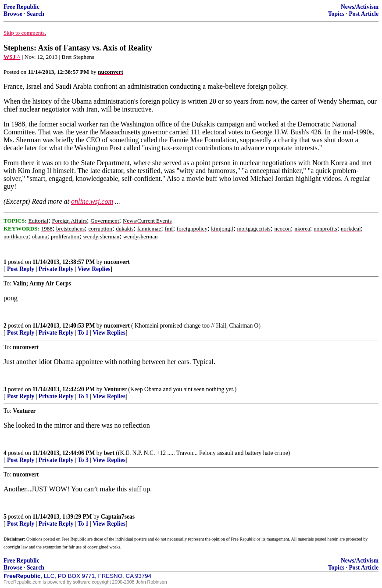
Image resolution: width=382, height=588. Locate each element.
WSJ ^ (12, 57)
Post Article (364, 14)
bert (109, 453)
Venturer (115, 389)
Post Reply (21, 269)
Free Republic (21, 7)
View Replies (94, 269)
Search (36, 14)
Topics (336, 14)
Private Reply (56, 269)
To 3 (83, 460)
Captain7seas (118, 517)
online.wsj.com (92, 201)
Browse (13, 14)
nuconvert (117, 262)
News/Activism (360, 7)
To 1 (83, 333)
